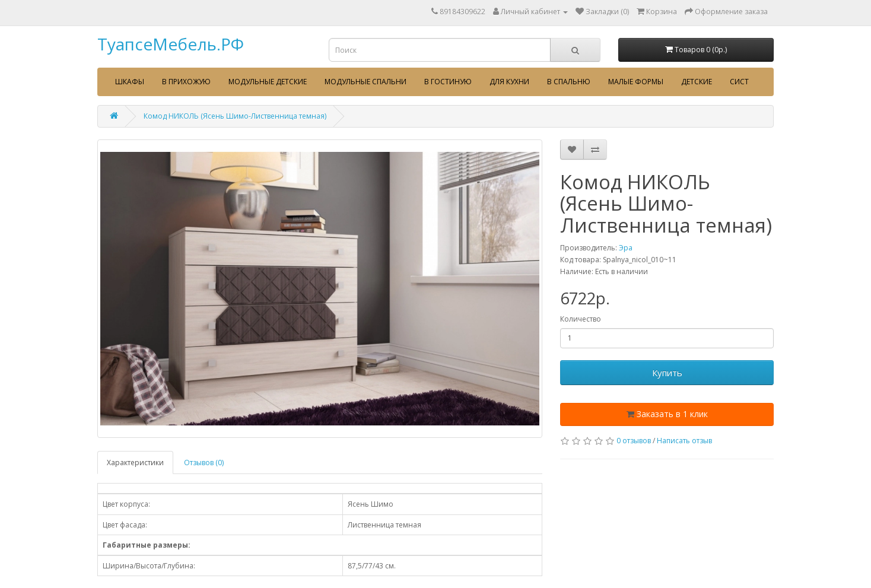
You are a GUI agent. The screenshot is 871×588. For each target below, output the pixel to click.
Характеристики (135, 463)
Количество (581, 319)
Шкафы (130, 82)
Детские (697, 82)
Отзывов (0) (204, 463)
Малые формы (636, 82)
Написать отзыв (684, 441)
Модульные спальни (365, 82)
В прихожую (186, 82)
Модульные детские (268, 82)
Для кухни (509, 82)
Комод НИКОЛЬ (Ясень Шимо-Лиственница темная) (235, 116)
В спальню (569, 82)
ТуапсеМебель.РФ (171, 44)
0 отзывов (634, 441)
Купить (667, 373)
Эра (626, 248)
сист (739, 82)
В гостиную (448, 82)
